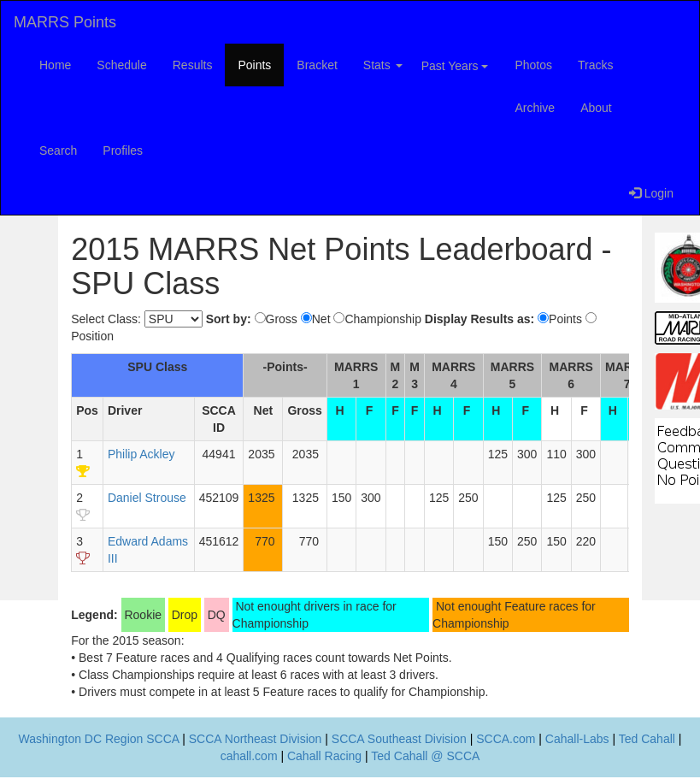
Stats (383, 65)
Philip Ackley (141, 454)
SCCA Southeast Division (399, 739)
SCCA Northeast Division (256, 739)
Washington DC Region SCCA (99, 739)
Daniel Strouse (147, 498)
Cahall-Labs (577, 739)
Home (55, 65)
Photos (533, 65)
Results (193, 65)
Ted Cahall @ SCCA (425, 756)
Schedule (121, 65)
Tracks (595, 65)
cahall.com (249, 756)
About (596, 108)
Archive (535, 108)
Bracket (317, 65)
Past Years (455, 66)
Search (58, 150)
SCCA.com (506, 739)
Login (651, 193)
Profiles (123, 150)
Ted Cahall (647, 739)
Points (254, 65)
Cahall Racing (324, 756)
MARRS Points (65, 22)
